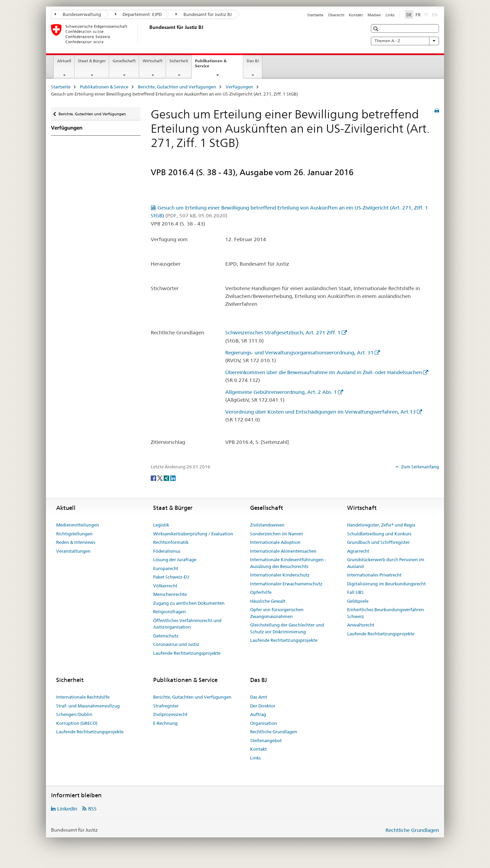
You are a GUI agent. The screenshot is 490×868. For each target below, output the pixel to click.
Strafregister (166, 706)
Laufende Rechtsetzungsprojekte (187, 653)
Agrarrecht (358, 551)
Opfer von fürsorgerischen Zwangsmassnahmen (277, 613)
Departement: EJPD (138, 14)
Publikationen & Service (211, 66)
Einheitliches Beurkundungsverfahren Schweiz (386, 613)
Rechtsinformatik (171, 542)
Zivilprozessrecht (170, 714)
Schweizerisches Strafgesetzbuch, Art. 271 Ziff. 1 (283, 332)
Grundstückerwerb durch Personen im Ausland (386, 563)
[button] (377, 29)
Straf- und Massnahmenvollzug (88, 706)
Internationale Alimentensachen (283, 551)
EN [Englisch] (435, 14)
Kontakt (356, 15)
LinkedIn (67, 809)
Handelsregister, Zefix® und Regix (381, 525)
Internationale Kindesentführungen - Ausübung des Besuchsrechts (288, 563)
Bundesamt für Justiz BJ (204, 14)
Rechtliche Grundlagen (274, 732)
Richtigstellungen (74, 534)
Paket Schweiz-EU (171, 577)
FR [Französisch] (418, 15)
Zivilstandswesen (267, 525)
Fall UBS (355, 592)
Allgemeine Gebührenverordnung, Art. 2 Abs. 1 (281, 392)
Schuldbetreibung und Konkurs (379, 534)
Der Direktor (263, 706)
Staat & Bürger (92, 61)
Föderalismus (167, 551)
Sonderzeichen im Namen (277, 534)
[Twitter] (160, 478)
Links (390, 15)
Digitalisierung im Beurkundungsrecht (386, 584)
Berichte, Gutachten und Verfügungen (177, 87)
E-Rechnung (165, 723)
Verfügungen (239, 87)
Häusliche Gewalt (268, 601)
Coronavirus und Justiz (176, 644)
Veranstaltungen (73, 551)
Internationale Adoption (275, 542)
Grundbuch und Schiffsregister (378, 542)
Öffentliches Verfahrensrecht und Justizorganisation (187, 624)
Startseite (315, 15)
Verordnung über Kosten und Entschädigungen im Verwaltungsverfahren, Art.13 (321, 412)
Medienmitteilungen (78, 525)
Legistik (161, 525)
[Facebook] (154, 478)
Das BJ (253, 61)
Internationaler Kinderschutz (280, 575)
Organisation (264, 723)
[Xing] (167, 478)
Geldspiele (358, 601)
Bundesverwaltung (78, 14)
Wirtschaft (153, 61)
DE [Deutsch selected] (409, 15)
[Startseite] (148, 34)
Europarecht (166, 568)
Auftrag (258, 714)
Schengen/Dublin (74, 714)
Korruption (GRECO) (77, 723)
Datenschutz (166, 636)
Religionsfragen (169, 612)
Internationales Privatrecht (374, 575)
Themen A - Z (405, 41)
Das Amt (259, 697)
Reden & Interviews (76, 542)
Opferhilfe (261, 592)
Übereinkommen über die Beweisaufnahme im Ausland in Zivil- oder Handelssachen (324, 372)
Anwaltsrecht (361, 625)
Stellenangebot (266, 740)
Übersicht (336, 15)
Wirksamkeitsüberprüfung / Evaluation (193, 534)
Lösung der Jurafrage (175, 560)
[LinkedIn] (173, 478)
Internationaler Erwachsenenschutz (286, 584)
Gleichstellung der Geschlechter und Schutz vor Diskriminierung (287, 628)
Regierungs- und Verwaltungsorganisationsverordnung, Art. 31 (299, 353)
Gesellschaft (124, 61)
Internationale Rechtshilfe (83, 697)
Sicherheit (179, 61)
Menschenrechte (170, 594)
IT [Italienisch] (427, 14)
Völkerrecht (165, 586)
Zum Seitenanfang (420, 467)
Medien (374, 15)
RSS (92, 809)
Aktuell (64, 61)
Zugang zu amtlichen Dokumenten (189, 603)
